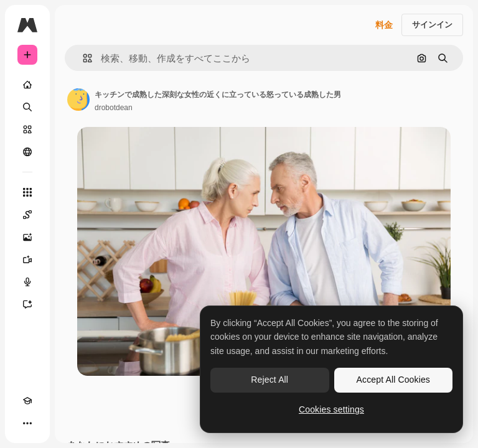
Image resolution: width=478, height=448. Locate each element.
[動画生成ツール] (27, 259)
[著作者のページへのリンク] (78, 100)
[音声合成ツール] (27, 282)
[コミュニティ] (27, 152)
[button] (82, 58)
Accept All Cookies (393, 380)
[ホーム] (27, 85)
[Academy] (27, 401)
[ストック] (27, 129)
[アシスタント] (27, 304)
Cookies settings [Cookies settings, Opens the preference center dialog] (331, 409)
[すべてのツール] (27, 192)
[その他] (27, 423)
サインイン (432, 25)
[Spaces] (27, 215)
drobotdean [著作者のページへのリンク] (114, 108)
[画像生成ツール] (27, 237)
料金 (384, 25)
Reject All (269, 380)
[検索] (27, 107)
